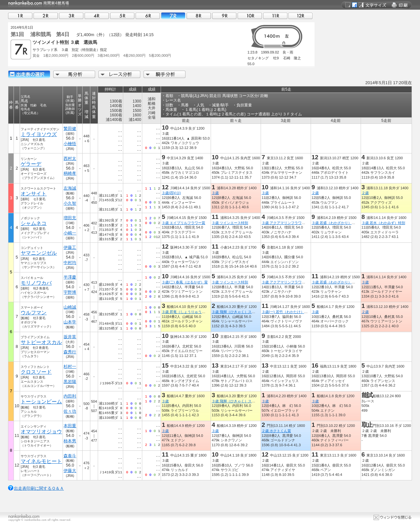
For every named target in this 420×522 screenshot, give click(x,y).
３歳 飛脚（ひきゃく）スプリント (239, 312)
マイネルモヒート (41, 461)
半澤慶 (70, 277)
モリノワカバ (36, 283)
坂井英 (70, 337)
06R (148, 16)
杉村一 (70, 366)
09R (224, 16)
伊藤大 (70, 471)
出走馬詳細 (29, 74)
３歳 (215, 193)
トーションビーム (41, 402)
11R (275, 16)
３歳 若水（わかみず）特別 (383, 223)
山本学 (70, 322)
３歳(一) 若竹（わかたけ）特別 (286, 312)
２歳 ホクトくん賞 (276, 431)
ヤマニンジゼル (39, 253)
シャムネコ (34, 223)
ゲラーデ (31, 164)
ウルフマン (34, 313)
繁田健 (70, 128)
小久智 (70, 203)
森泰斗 (70, 456)
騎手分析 (165, 74)
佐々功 (70, 411)
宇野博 (70, 292)
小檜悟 (70, 144)
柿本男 (70, 441)
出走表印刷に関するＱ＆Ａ (39, 488)
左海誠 (70, 188)
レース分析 (119, 74)
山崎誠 (70, 307)
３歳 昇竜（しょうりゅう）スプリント (192, 312)
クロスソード (36, 372)
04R (97, 16)
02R (46, 16)
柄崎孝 (70, 173)
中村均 (70, 263)
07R (173, 16)
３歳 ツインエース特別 (230, 223)
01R (20, 16)
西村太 (70, 158)
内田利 (70, 396)
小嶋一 (70, 233)
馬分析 (74, 74)
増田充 (70, 218)
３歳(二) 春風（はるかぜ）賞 (185, 282)
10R (250, 16)
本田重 (70, 426)
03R (71, 16)
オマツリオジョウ (41, 432)
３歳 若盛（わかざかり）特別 (335, 223)
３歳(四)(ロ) (171, 193)
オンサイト (34, 194)
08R (199, 16)
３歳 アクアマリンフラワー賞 (285, 223)
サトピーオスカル (41, 342)
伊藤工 (70, 247)
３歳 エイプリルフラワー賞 (183, 223)
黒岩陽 (70, 382)
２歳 (315, 193)
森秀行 (70, 352)
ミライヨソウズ (39, 134)
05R (122, 16)
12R (301, 16)
